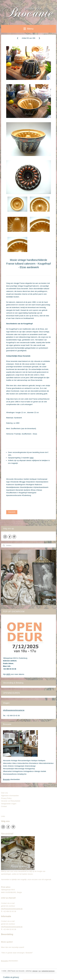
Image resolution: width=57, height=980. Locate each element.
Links (3, 816)
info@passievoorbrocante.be (14, 710)
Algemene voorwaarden (10, 796)
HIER (8, 674)
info (32, 458)
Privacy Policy (6, 798)
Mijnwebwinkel (32, 975)
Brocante (6, 779)
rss (40, 971)
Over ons (4, 793)
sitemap (35, 971)
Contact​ (5, 806)
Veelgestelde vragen (9, 804)
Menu (28, 29)
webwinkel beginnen (48, 971)
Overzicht (12, 512)
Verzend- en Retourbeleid (11, 801)
